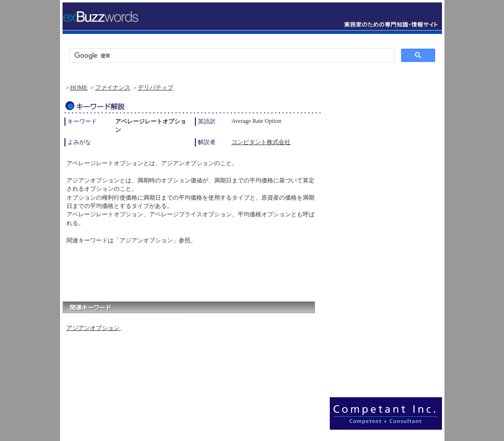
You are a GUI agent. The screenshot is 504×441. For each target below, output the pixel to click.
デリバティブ (156, 88)
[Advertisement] (178, 270)
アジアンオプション (94, 328)
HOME (79, 88)
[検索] (231, 56)
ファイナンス (113, 88)
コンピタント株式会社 (261, 142)
